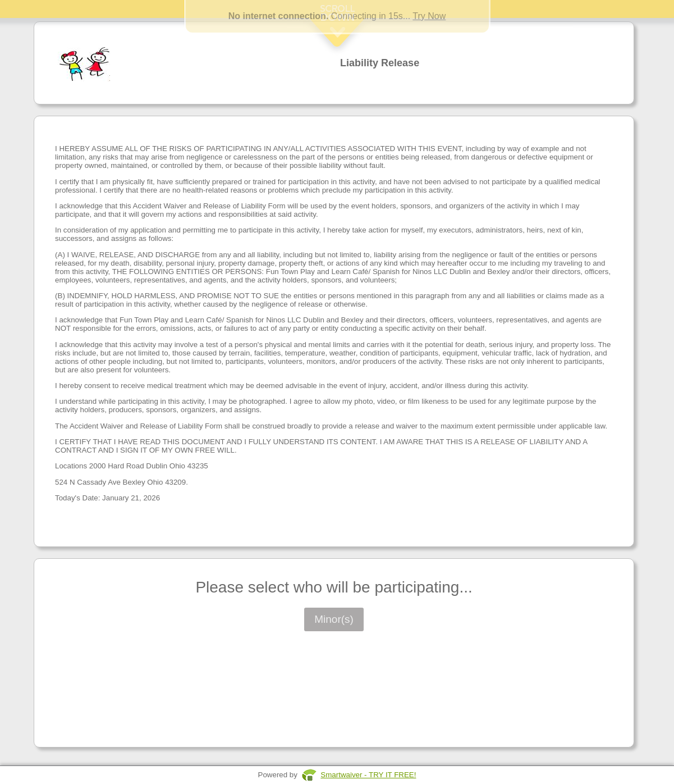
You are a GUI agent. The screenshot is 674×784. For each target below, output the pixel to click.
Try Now (429, 16)
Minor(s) (334, 619)
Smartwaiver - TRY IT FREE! (368, 775)
